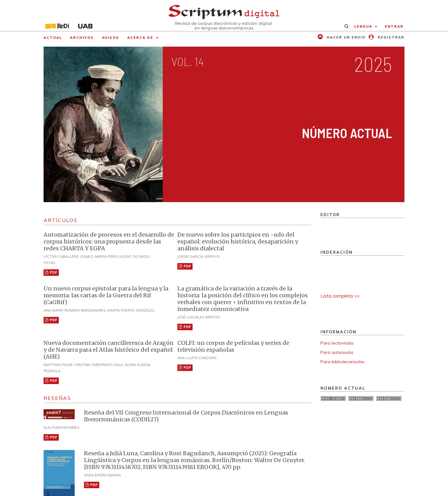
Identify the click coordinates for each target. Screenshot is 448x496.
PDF (53, 272)
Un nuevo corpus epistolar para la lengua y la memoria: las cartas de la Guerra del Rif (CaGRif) (106, 295)
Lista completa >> (340, 296)
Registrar (390, 37)
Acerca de (141, 38)
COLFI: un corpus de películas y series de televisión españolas (233, 346)
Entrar (394, 26)
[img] (224, 16)
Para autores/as (337, 352)
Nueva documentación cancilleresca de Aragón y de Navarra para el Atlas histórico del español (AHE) (109, 350)
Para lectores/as (337, 343)
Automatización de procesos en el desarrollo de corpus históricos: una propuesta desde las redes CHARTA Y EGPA (109, 241)
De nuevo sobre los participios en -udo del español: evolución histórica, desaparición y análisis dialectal (238, 241)
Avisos (111, 38)
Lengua (364, 26)
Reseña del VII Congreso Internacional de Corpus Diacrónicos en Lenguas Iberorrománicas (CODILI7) (186, 416)
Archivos (82, 38)
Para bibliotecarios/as (343, 362)
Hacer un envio (345, 37)
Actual (53, 38)
